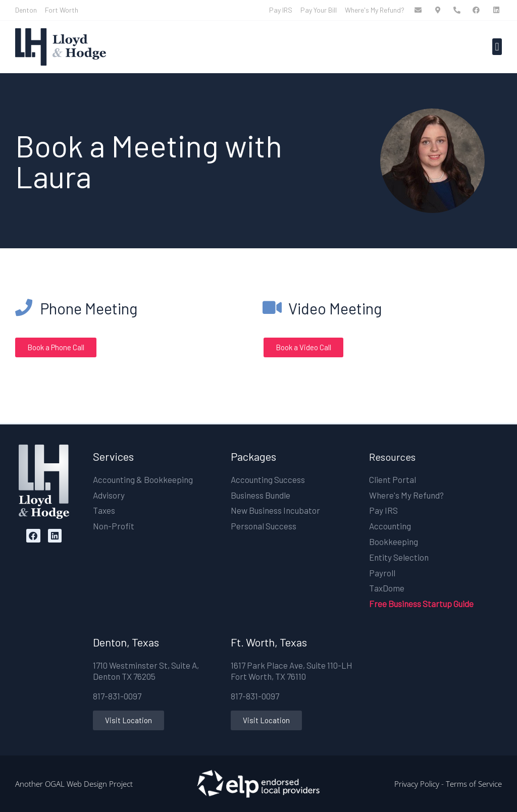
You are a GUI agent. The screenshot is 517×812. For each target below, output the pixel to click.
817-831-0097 (117, 696)
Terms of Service (474, 784)
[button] (497, 47)
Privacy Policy (417, 784)
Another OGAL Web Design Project (74, 784)
